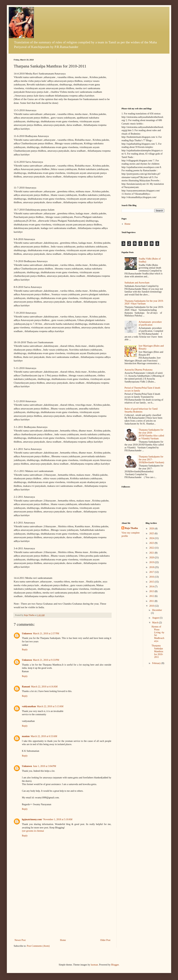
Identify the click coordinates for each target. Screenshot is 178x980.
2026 (152, 528)
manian (26, 736)
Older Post (105, 940)
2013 (152, 591)
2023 (152, 543)
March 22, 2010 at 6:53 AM (44, 736)
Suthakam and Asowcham (137, 283)
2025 (152, 533)
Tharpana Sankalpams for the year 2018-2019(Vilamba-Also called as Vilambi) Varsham (151, 434)
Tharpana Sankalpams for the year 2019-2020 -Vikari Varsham (144, 302)
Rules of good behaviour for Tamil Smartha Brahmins (141, 410)
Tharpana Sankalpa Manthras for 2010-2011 (157, 651)
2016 (152, 577)
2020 (152, 558)
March (156, 623)
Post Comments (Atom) (38, 946)
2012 (152, 596)
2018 (152, 567)
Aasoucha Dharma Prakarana (139, 370)
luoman (94, 965)
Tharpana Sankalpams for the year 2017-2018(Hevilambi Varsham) (151, 460)
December (157, 610)
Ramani (26, 687)
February (157, 663)
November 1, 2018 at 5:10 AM (58, 819)
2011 (152, 601)
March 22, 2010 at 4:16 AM (44, 687)
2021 (152, 553)
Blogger (115, 965)
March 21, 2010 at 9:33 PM (46, 660)
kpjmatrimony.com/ (32, 819)
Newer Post (20, 940)
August (156, 618)
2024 (152, 538)
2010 (152, 606)
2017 (152, 572)
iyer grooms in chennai (33, 831)
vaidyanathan (29, 706)
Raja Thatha (131, 528)
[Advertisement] (62, 912)
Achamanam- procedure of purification (150, 323)
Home (63, 940)
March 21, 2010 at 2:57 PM (46, 633)
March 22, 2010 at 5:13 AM (50, 706)
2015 (152, 582)
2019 (152, 562)
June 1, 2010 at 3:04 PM (44, 766)
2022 (152, 548)
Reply (25, 650)
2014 (152, 587)
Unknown (27, 633)
